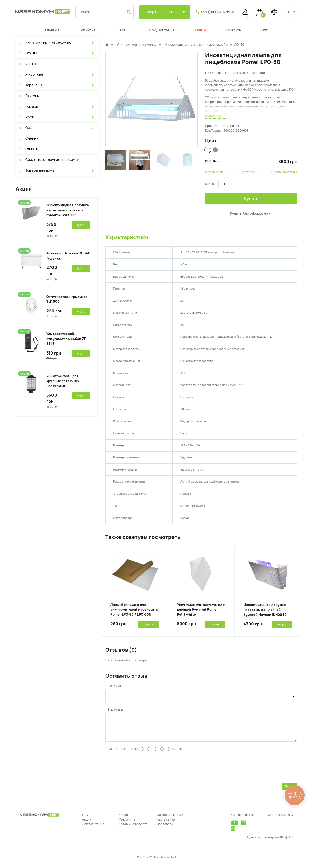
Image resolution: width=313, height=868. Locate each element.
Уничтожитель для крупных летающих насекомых (63, 381)
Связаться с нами (170, 819)
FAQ (85, 819)
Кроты (31, 64)
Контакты (233, 30)
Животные (34, 74)
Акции (200, 30)
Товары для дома (40, 170)
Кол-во (210, 184)
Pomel (234, 126)
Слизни (32, 149)
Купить (251, 199)
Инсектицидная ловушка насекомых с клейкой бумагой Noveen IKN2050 (265, 610)
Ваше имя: (115, 686)
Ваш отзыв (115, 710)
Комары (32, 106)
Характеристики (127, 237)
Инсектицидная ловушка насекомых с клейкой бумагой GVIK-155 (68, 210)
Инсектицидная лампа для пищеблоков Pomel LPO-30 (204, 45)
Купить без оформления (251, 213)
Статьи (123, 30)
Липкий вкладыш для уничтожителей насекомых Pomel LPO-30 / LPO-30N (134, 609)
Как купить (88, 30)
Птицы (31, 53)
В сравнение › (216, 172)
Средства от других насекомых (53, 160)
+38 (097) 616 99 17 (218, 12)
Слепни (32, 138)
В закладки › (249, 172)
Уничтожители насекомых (48, 42)
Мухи (30, 117)
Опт (265, 30)
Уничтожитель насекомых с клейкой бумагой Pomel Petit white (201, 609)
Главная (52, 30)
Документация (162, 30)
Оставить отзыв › (284, 172)
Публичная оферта (134, 828)
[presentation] (144, 770)
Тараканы (34, 85)
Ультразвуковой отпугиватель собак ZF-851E (67, 339)
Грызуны (32, 96)
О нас (124, 819)
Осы (29, 128)
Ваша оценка (117, 753)
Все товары (165, 828)
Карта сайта (166, 823)
